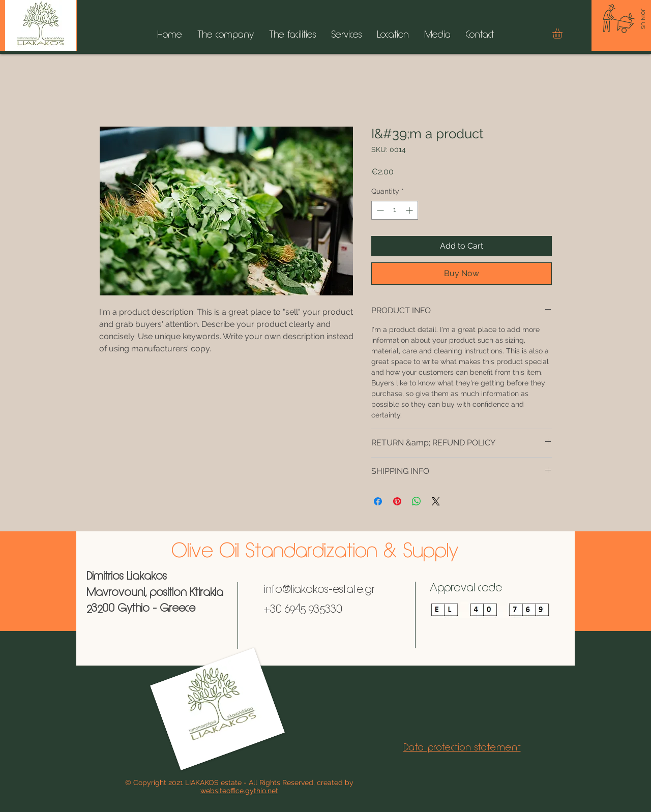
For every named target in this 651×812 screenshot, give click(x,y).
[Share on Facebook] (378, 501)
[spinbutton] (395, 210)
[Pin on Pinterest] (397, 501)
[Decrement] (379, 210)
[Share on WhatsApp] (417, 501)
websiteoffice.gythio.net (239, 791)
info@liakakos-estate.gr (319, 590)
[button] (563, 34)
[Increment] (410, 210)
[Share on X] (436, 501)
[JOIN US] (643, 19)
